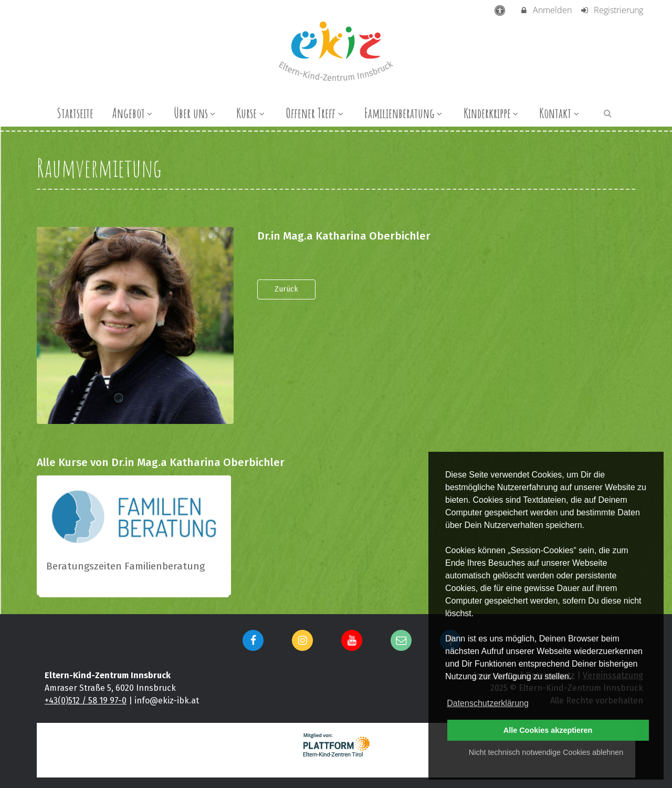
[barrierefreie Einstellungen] (501, 10)
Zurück (286, 289)
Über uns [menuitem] (196, 113)
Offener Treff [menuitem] (316, 113)
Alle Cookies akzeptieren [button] (548, 730)
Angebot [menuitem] (134, 113)
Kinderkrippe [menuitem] (492, 113)
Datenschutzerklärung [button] (488, 703)
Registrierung (611, 10)
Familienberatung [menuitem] (405, 113)
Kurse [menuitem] (251, 113)
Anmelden (546, 10)
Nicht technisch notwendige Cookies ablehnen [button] (546, 752)
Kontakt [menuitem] (560, 113)
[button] (608, 113)
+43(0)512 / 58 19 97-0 (86, 701)
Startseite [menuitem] (75, 113)
